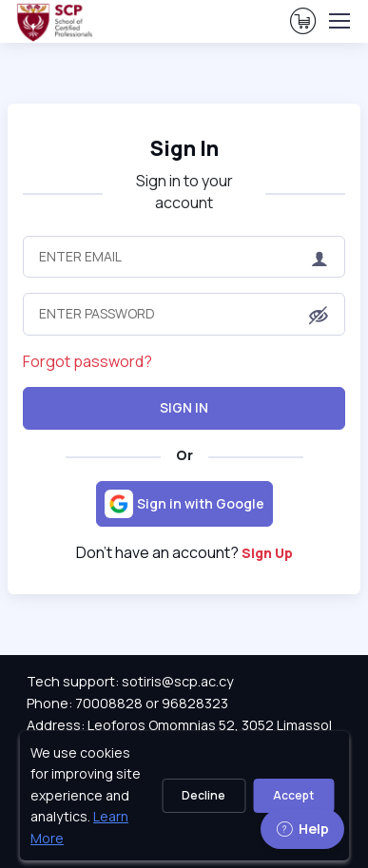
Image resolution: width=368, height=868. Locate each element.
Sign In (184, 148)
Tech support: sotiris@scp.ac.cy (130, 681)
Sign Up (267, 553)
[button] (319, 316)
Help (302, 829)
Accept (293, 795)
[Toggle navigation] (339, 21)
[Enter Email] (184, 257)
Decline (203, 795)
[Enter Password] (184, 314)
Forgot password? (87, 361)
